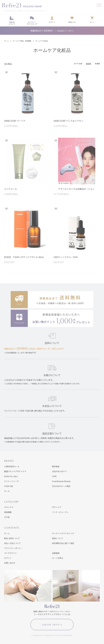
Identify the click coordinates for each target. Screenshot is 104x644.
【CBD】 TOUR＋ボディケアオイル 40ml (24, 257)
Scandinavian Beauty (61, 481)
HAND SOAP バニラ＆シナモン (68, 121)
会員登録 (56, 553)
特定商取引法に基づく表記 (63, 543)
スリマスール (11, 189)
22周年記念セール (12, 466)
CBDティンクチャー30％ (66, 257)
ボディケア (57, 507)
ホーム (6, 41)
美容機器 (8, 512)
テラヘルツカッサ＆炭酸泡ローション (74, 189)
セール (7, 491)
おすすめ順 (78, 64)
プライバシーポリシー (13, 548)
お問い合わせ (10, 563)
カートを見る (58, 558)
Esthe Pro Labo (11, 476)
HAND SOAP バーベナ (15, 121)
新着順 (97, 64)
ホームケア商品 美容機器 (22, 41)
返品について (58, 538)
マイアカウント (10, 553)
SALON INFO (51, 625)
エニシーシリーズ (11, 481)
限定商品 (56, 466)
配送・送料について (12, 538)
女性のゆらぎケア (59, 471)
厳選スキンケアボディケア (15, 471)
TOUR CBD (9, 486)
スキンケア (9, 507)
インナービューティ (60, 512)
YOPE (54, 476)
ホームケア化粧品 (41, 41)
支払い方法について (12, 543)
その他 (7, 517)
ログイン (8, 558)
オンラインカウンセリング (63, 533)
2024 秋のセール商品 (61, 486)
